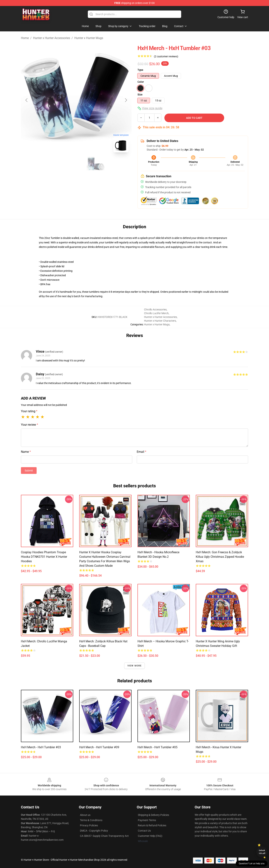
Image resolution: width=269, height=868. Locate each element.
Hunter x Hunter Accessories (52, 38)
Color (141, 82)
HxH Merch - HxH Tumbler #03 (41, 747)
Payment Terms (147, 820)
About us (85, 815)
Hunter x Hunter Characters (160, 321)
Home (25, 38)
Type (140, 70)
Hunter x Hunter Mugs (89, 38)
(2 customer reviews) (166, 56)
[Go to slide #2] (76, 164)
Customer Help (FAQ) (150, 836)
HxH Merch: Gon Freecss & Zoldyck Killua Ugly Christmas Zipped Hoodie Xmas (220, 557)
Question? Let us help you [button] (252, 864)
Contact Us (144, 831)
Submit (29, 471)
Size (140, 95)
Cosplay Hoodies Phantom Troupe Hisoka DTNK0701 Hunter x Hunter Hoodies (44, 557)
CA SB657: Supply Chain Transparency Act (104, 836)
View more (135, 666)
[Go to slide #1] (57, 164)
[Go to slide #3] (96, 164)
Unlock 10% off (262, 852)
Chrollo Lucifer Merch (156, 313)
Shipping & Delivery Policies (153, 815)
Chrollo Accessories (155, 310)
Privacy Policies (89, 825)
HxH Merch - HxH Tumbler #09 (99, 747)
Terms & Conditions (91, 820)
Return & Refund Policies (152, 825)
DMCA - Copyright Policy (94, 831)
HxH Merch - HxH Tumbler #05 (157, 747)
